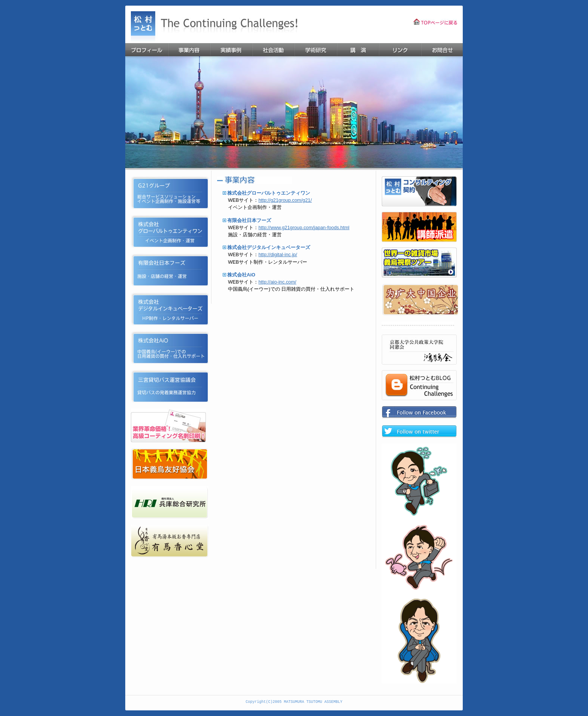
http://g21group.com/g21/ (285, 200)
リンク (400, 50)
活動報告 (273, 50)
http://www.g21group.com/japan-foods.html (304, 227)
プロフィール (146, 50)
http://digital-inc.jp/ (278, 254)
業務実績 (231, 50)
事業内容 (189, 50)
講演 (357, 50)
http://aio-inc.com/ (277, 282)
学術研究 (315, 50)
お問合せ (442, 50)
